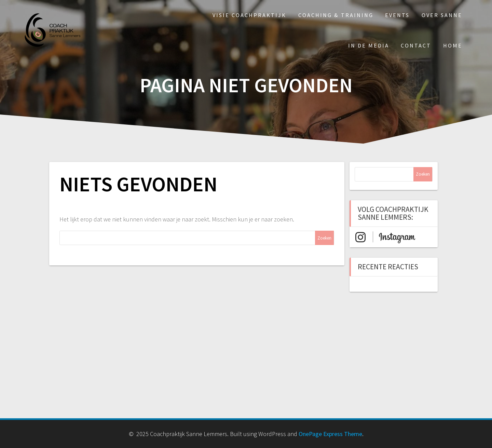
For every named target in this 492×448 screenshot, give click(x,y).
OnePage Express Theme (330, 434)
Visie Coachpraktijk (249, 15)
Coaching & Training (336, 15)
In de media (369, 45)
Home (453, 45)
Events (397, 15)
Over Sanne (442, 15)
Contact (416, 45)
